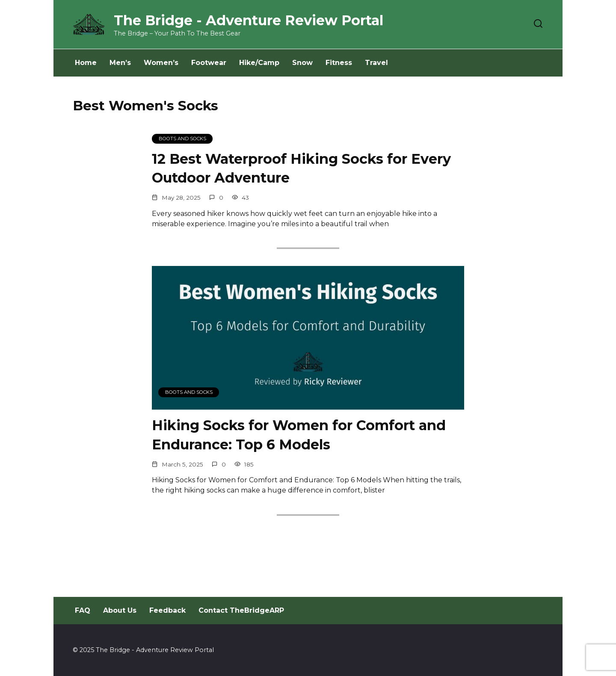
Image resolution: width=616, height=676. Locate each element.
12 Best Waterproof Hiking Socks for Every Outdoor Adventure (301, 168)
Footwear (209, 63)
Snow (302, 63)
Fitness (339, 63)
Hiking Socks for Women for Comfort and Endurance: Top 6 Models (299, 435)
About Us (120, 610)
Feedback (167, 610)
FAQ (83, 610)
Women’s (161, 63)
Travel (376, 63)
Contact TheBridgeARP (241, 610)
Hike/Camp (259, 63)
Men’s (120, 63)
